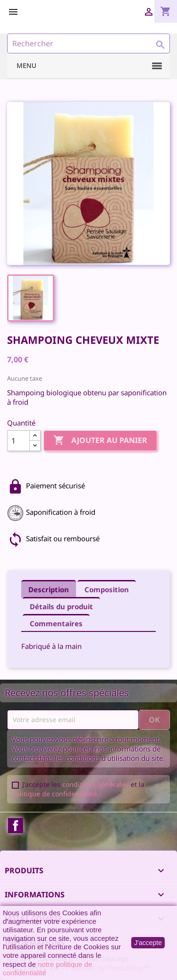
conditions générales (96, 784)
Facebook (16, 826)
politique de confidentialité (55, 794)
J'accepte (148, 943)
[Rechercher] (88, 43)
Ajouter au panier (100, 441)
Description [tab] (49, 589)
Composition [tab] (107, 589)
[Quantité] (18, 441)
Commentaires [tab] (56, 623)
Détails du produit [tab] (61, 606)
